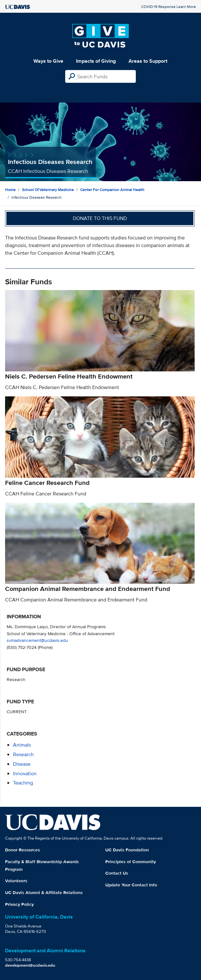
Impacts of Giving (96, 61)
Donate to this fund (100, 218)
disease (22, 764)
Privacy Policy (19, 904)
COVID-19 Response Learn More (169, 7)
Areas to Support (148, 61)
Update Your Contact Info (131, 885)
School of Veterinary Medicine (48, 190)
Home (10, 190)
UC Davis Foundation (127, 850)
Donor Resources (23, 850)
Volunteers (16, 881)
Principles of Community (131, 862)
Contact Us (117, 873)
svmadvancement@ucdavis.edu (37, 640)
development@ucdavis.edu (30, 965)
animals (22, 745)
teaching (23, 783)
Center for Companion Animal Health (112, 190)
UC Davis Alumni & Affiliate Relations (44, 892)
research (23, 754)
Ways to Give (48, 61)
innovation (25, 774)
